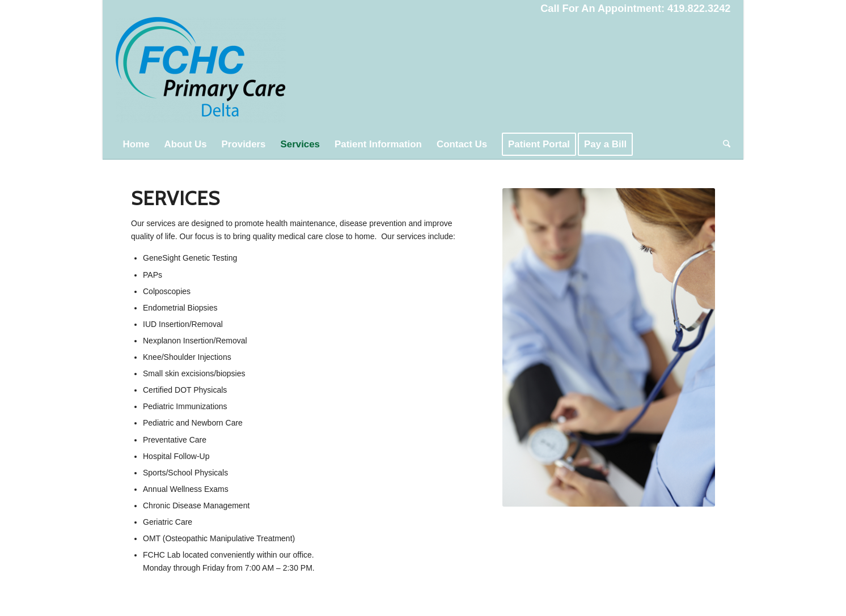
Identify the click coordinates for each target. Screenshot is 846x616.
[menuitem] (136, 145)
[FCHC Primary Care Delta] (201, 74)
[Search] (723, 145)
